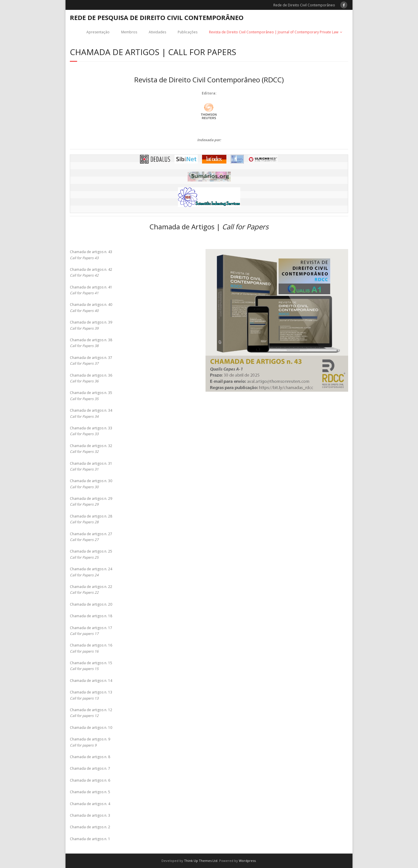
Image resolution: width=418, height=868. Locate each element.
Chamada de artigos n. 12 (91, 710)
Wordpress (247, 861)
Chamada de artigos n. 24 (91, 569)
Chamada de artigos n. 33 (91, 428)
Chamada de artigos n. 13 (91, 692)
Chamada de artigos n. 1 (90, 839)
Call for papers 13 (84, 698)
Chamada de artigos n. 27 (91, 534)
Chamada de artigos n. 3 (90, 815)
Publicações (188, 32)
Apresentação (98, 32)
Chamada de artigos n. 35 (91, 393)
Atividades (157, 32)
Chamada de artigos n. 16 (91, 645)
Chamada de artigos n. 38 (91, 340)
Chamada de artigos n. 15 (91, 663)
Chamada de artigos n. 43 (91, 252)
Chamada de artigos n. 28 (91, 516)
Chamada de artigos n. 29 (91, 499)
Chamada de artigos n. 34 (91, 410)
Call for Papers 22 (84, 592)
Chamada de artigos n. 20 (91, 604)
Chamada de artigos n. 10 (91, 728)
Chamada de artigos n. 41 (91, 287)
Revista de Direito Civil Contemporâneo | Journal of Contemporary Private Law (274, 32)
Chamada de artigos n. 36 (91, 375)
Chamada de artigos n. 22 (91, 587)
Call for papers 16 (84, 651)
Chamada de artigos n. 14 (91, 681)
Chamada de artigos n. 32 (91, 446)
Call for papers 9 (83, 745)
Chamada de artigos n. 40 (91, 305)
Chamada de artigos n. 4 (90, 804)
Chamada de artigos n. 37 (91, 358)
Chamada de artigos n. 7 (90, 768)
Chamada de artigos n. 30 (91, 481)
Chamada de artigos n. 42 (91, 269)
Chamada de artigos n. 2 (90, 827)
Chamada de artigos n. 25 (91, 551)
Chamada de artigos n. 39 (91, 322)
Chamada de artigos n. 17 (91, 628)
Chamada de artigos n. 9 (90, 739)
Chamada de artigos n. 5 (90, 792)
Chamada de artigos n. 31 (91, 463)
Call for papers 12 (84, 716)
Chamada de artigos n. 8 (90, 757)
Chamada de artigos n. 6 (90, 780)
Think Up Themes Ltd (201, 861)
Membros (129, 32)
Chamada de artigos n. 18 (91, 616)
